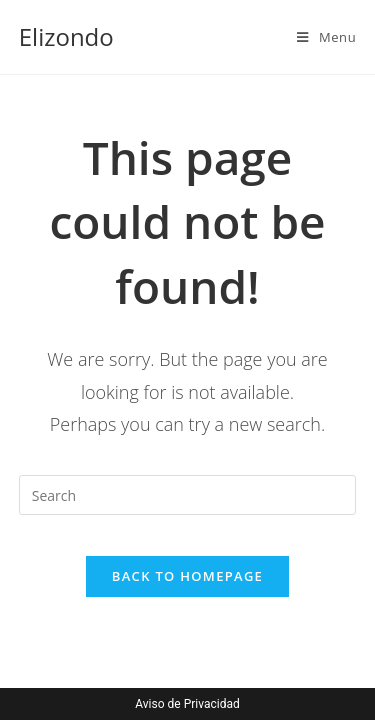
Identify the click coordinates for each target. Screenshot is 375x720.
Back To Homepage (187, 576)
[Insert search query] (188, 495)
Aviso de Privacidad (187, 704)
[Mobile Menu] (326, 37)
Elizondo (66, 36)
